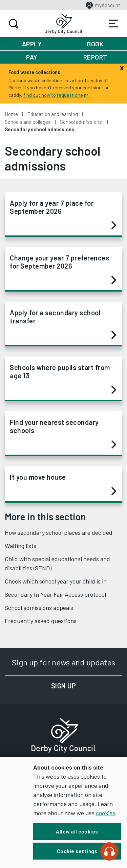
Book (95, 44)
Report (95, 57)
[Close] (122, 67)
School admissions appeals (39, 608)
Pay (32, 57)
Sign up (87, 686)
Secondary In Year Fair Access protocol (55, 594)
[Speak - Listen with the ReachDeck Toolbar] (109, 851)
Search (13, 24)
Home (11, 114)
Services (113, 24)
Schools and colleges (28, 122)
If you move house (63, 484)
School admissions (81, 122)
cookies (105, 813)
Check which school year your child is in (56, 581)
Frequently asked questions (41, 621)
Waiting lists (20, 546)
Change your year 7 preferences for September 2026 (63, 269)
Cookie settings (77, 851)
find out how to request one (56, 95)
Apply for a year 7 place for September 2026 (63, 214)
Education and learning (52, 114)
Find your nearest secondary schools (63, 434)
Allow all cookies (77, 831)
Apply (32, 44)
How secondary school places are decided (59, 532)
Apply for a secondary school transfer (63, 324)
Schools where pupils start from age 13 (63, 379)
